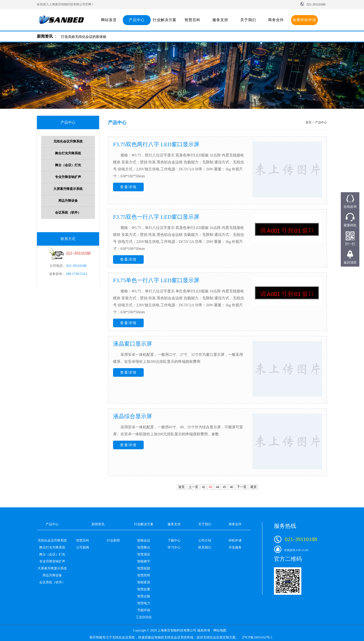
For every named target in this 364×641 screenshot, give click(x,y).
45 (224, 487)
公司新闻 (83, 547)
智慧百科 (192, 20)
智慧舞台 (144, 547)
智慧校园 (144, 568)
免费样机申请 (304, 20)
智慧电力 (144, 603)
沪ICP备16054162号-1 (257, 637)
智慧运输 (144, 596)
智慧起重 (144, 589)
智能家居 (144, 582)
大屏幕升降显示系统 (68, 189)
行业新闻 (113, 540)
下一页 (242, 487)
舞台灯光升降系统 (68, 153)
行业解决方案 (165, 20)
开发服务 (235, 547)
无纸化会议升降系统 (68, 141)
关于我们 (248, 20)
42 (204, 487)
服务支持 (220, 20)
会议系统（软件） (68, 213)
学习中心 (174, 547)
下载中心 (174, 540)
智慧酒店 (144, 554)
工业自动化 (144, 617)
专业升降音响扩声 (68, 177)
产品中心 (137, 20)
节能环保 (144, 610)
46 (231, 487)
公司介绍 (205, 540)
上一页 (193, 487)
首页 (309, 122)
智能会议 (144, 540)
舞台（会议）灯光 (68, 165)
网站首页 (109, 20)
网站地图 (220, 630)
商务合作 (276, 20)
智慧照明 (144, 575)
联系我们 (205, 547)
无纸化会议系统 (123, 637)
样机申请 (235, 540)
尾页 (253, 487)
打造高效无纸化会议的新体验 (84, 37)
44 (218, 487)
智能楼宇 (144, 561)
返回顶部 (350, 263)
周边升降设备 (68, 201)
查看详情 (128, 187)
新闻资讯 (45, 36)
